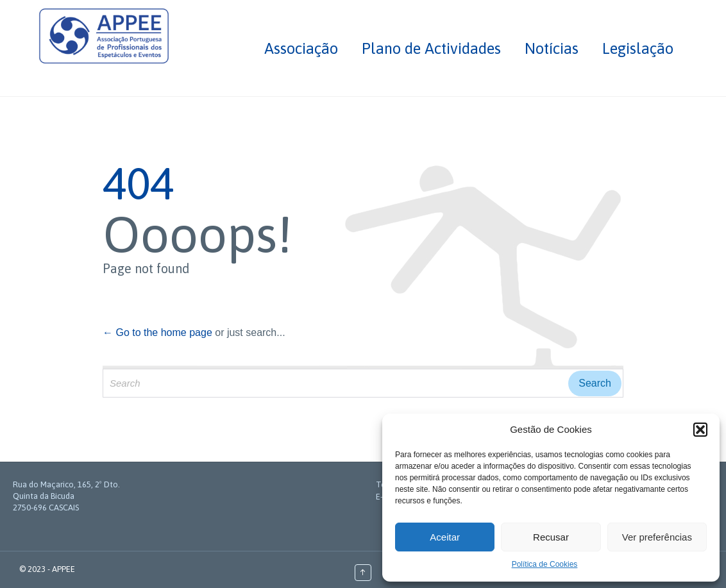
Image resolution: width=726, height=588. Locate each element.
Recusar (551, 537)
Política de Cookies (545, 564)
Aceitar (445, 537)
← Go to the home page (157, 332)
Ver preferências (657, 537)
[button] (700, 430)
